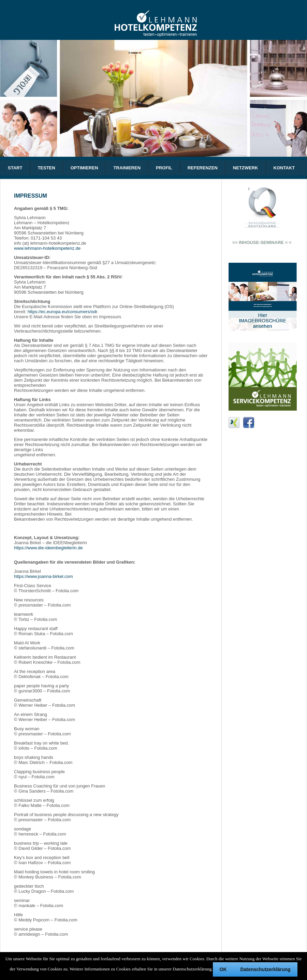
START (15, 168)
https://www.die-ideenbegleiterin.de (48, 548)
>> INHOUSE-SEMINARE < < (259, 242)
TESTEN (46, 168)
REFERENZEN (203, 168)
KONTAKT (284, 168)
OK (223, 969)
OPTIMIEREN (84, 168)
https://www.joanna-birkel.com (43, 576)
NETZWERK (246, 168)
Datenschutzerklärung (266, 969)
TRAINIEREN (127, 168)
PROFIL (164, 168)
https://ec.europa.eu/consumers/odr (62, 312)
